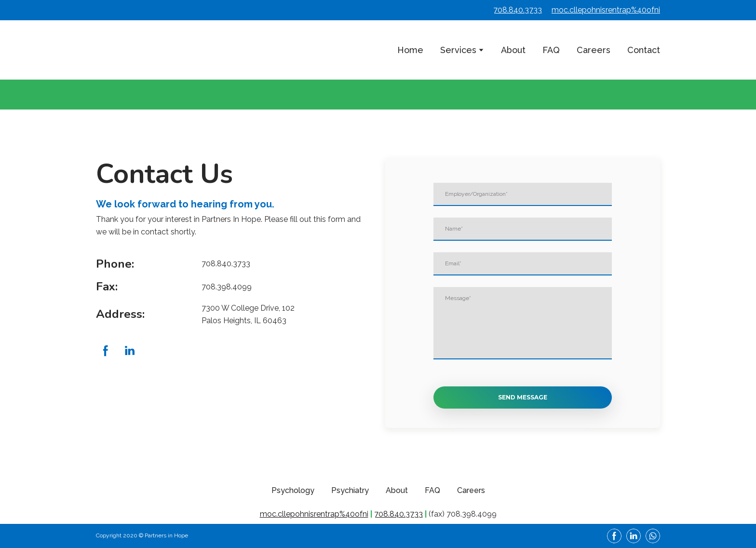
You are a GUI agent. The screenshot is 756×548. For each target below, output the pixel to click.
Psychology (293, 490)
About (513, 50)
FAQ (551, 50)
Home (410, 50)
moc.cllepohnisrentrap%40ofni (606, 10)
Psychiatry (350, 490)
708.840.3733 (518, 10)
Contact (644, 50)
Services (458, 50)
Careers (594, 50)
